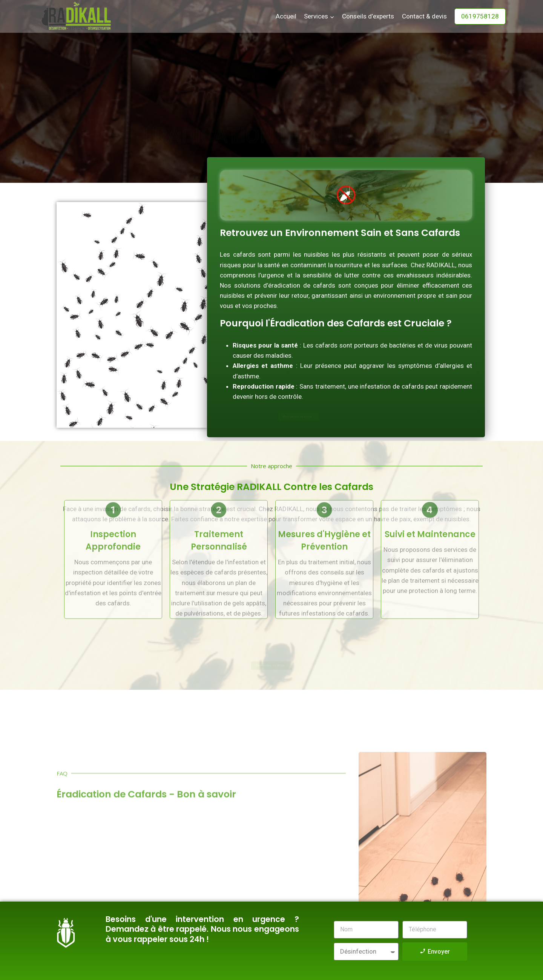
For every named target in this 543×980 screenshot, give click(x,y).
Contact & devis (424, 16)
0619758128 (480, 16)
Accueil (286, 16)
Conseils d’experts (368, 16)
